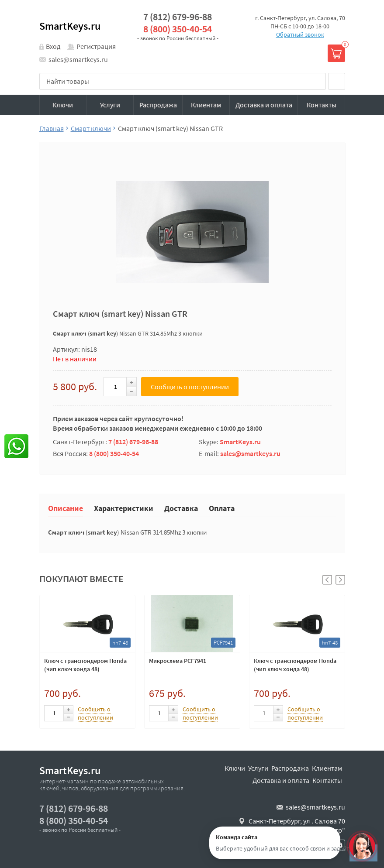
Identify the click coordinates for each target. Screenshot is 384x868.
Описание (66, 508)
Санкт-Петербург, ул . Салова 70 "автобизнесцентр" (297, 826)
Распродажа (158, 105)
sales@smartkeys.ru (78, 59)
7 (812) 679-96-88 (178, 17)
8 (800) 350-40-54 (178, 29)
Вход (53, 46)
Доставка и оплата (264, 105)
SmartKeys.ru (70, 26)
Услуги (110, 105)
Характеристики (124, 508)
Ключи (63, 105)
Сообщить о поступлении (190, 387)
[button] (340, 580)
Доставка (181, 508)
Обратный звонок (300, 34)
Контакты (322, 105)
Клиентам (206, 105)
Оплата (222, 508)
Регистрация (96, 46)
